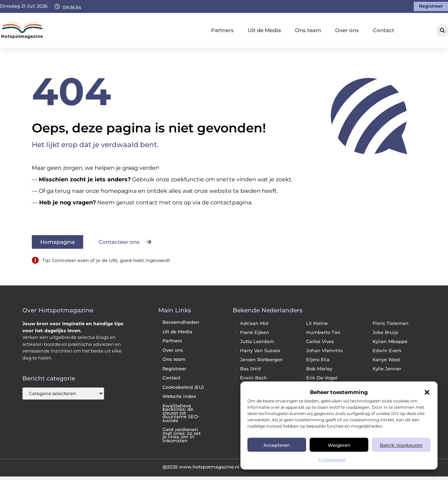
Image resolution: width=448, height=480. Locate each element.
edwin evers (387, 351)
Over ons (347, 30)
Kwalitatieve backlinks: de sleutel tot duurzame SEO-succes (181, 413)
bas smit (251, 369)
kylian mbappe (390, 341)
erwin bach (254, 378)
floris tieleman (391, 323)
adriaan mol (254, 323)
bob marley (319, 369)
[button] (427, 392)
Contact (384, 30)
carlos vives (320, 341)
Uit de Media (264, 30)
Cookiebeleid (332, 460)
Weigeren (339, 445)
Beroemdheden (181, 322)
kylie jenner (387, 369)
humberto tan (323, 332)
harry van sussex (260, 351)
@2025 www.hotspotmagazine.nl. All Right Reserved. (224, 467)
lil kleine (317, 323)
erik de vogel (322, 378)
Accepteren (277, 445)
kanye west (386, 360)
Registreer (174, 369)
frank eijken (255, 332)
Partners (222, 30)
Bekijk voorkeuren (401, 445)
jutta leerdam (257, 341)
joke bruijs (385, 332)
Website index (179, 396)
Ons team (308, 30)
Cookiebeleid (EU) (183, 387)
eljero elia (318, 360)
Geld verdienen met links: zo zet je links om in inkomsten (182, 435)
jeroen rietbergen (262, 360)
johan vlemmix (324, 351)
